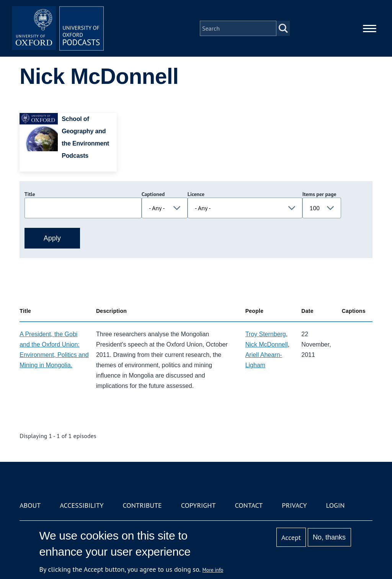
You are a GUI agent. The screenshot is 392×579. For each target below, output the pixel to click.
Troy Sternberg (266, 334)
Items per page (319, 194)
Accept (291, 537)
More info (213, 570)
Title (30, 194)
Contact (249, 505)
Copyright (198, 505)
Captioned (153, 194)
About (30, 505)
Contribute (142, 505)
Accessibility (82, 505)
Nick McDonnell (267, 344)
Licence (196, 194)
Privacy (294, 505)
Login (336, 505)
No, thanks (329, 537)
